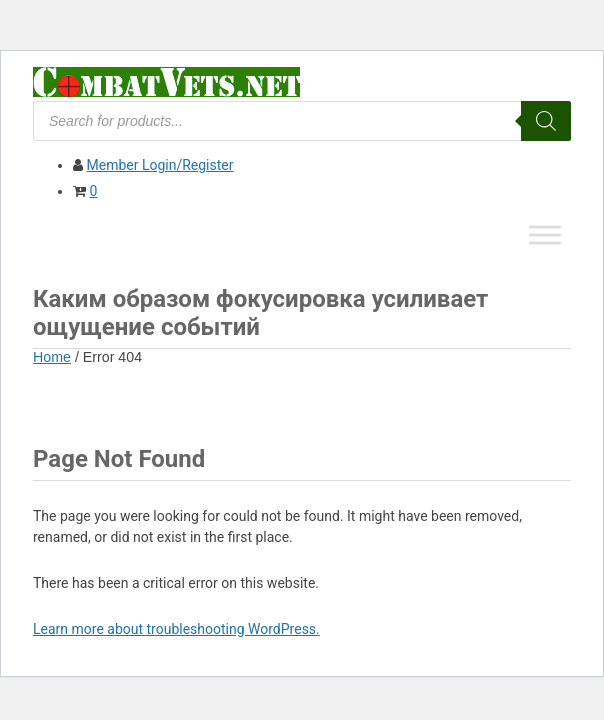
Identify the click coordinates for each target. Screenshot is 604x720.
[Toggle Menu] (545, 234)
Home (52, 357)
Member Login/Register (159, 165)
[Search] (546, 121)
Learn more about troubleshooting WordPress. (176, 629)
